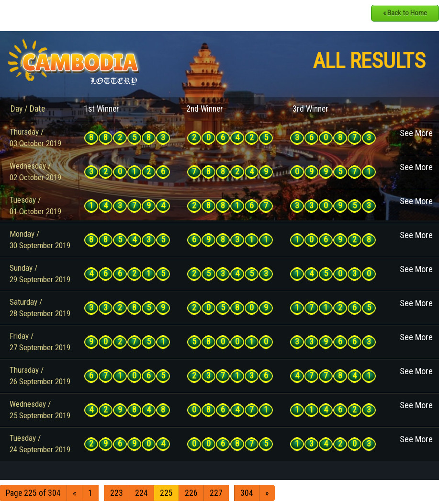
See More (416, 133)
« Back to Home (405, 13)
